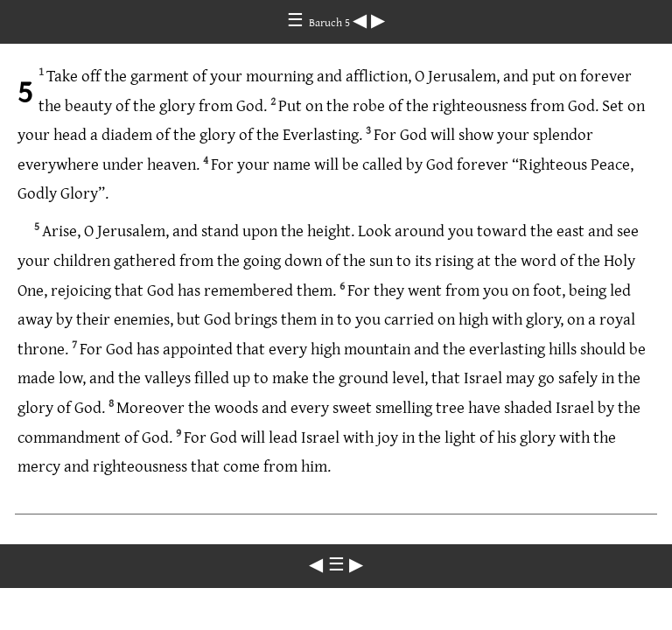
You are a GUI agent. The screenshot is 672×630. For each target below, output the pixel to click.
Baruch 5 (331, 22)
